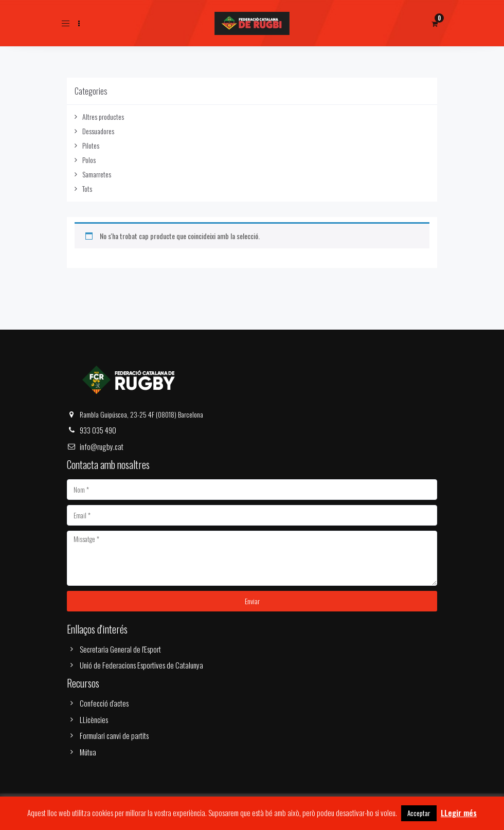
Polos (89, 160)
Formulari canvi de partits (114, 735)
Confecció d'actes (104, 703)
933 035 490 (98, 430)
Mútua (88, 752)
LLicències (94, 719)
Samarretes (97, 174)
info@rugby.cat (102, 446)
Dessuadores (98, 131)
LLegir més (459, 813)
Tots (87, 188)
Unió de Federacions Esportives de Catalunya (141, 665)
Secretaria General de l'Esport (120, 649)
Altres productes (103, 116)
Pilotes (91, 145)
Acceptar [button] (419, 813)
